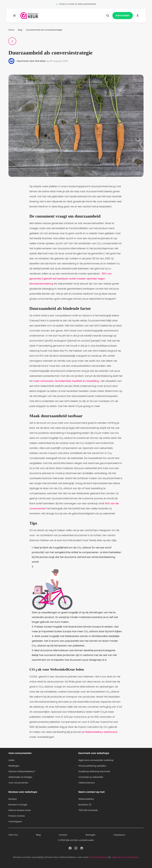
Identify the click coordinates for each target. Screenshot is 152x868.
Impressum (119, 835)
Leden (12, 760)
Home (11, 30)
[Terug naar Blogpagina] (12, 41)
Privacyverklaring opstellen (92, 766)
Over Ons (13, 835)
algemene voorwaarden (125, 857)
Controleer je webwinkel (91, 777)
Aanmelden (123, 15)
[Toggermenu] (14, 16)
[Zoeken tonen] (108, 16)
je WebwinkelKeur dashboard (100, 732)
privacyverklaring (98, 857)
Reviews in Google (18, 805)
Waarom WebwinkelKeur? (22, 771)
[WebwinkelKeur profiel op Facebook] (70, 848)
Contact (63, 835)
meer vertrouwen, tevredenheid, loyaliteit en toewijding (66, 381)
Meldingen (14, 766)
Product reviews (17, 816)
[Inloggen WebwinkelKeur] (138, 16)
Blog (20, 30)
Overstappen (15, 821)
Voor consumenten (18, 783)
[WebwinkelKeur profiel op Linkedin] (82, 848)
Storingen (90, 835)
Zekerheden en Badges (20, 777)
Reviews (13, 799)
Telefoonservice (87, 783)
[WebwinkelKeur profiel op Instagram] (76, 848)
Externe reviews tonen (20, 810)
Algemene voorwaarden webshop (96, 760)
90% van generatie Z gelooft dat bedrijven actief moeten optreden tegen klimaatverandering (71, 279)
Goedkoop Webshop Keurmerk (94, 771)
